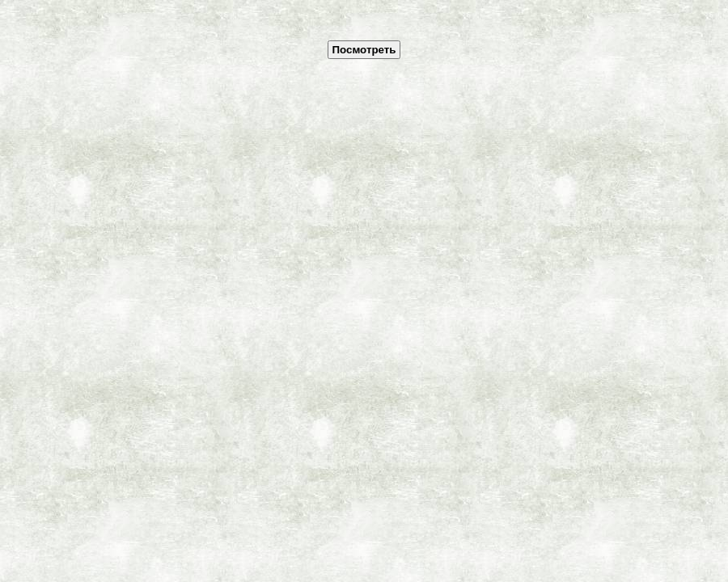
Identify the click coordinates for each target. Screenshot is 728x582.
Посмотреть (364, 50)
